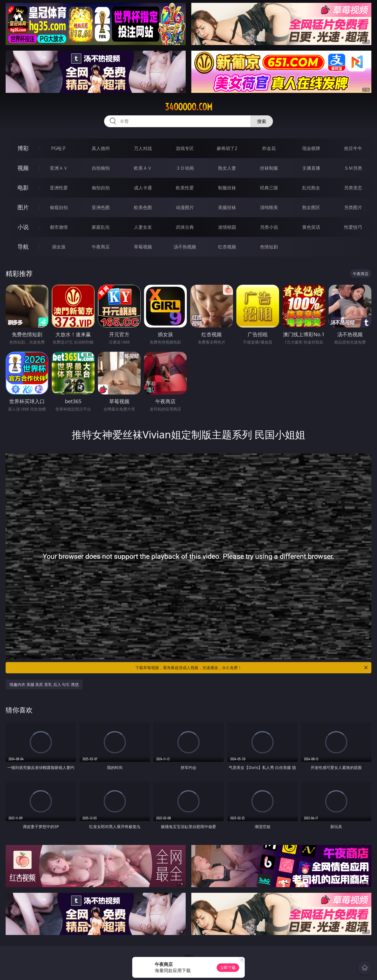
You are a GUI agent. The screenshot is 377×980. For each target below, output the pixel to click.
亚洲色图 (101, 207)
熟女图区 (311, 207)
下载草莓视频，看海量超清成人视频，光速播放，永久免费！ (252, 668)
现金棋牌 (311, 148)
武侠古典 (185, 227)
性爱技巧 (353, 227)
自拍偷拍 (101, 168)
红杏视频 (227, 247)
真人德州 (101, 148)
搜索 (262, 121)
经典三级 (269, 188)
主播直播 (311, 168)
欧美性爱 (185, 188)
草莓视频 (143, 247)
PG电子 (59, 148)
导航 (23, 247)
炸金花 (269, 148)
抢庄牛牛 (353, 148)
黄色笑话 (311, 227)
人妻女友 (143, 227)
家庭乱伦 (101, 227)
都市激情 (59, 227)
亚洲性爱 (59, 188)
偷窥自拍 (59, 207)
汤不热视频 (185, 247)
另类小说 (269, 227)
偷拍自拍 (101, 188)
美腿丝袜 (227, 207)
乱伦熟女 (311, 188)
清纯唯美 (269, 207)
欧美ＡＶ (143, 168)
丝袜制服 (269, 168)
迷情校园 (227, 227)
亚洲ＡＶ (59, 168)
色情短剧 (269, 247)
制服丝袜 (227, 188)
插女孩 (59, 247)
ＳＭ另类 (353, 168)
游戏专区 (185, 148)
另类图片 (353, 207)
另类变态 (353, 188)
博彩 (23, 148)
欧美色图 (143, 207)
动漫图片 (185, 207)
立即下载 (228, 967)
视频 (23, 168)
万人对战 (143, 148)
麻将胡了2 (227, 148)
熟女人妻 (227, 168)
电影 (23, 188)
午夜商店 (101, 247)
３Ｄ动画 (185, 168)
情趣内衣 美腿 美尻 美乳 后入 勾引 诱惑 (44, 684)
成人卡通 (143, 188)
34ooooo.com (189, 107)
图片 (23, 207)
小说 (23, 227)
